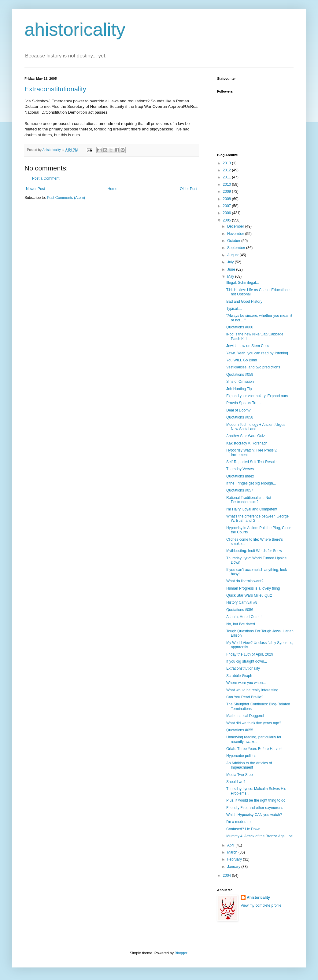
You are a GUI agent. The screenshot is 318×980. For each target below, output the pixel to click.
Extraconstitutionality (55, 89)
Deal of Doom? (239, 410)
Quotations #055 (240, 730)
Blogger (181, 953)
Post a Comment (46, 178)
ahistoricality (75, 29)
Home (113, 189)
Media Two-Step (240, 775)
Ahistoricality (258, 898)
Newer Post (35, 189)
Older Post (189, 189)
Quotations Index (240, 476)
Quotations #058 (240, 417)
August (233, 255)
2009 (227, 192)
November (236, 234)
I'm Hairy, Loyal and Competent (252, 509)
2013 (227, 163)
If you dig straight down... (247, 661)
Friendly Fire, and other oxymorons (255, 808)
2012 (227, 170)
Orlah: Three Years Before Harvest (254, 749)
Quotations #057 (240, 490)
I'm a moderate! (239, 822)
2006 (227, 213)
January (234, 867)
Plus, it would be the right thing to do (256, 800)
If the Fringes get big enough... (251, 483)
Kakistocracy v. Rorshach (247, 443)
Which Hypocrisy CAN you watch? (254, 815)
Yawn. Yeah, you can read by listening (257, 353)
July (231, 262)
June (232, 269)
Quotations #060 (240, 327)
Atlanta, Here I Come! (244, 617)
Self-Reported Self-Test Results (252, 462)
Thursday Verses (240, 469)
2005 (227, 220)
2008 (227, 199)
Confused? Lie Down (243, 829)
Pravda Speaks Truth (243, 403)
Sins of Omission (240, 382)
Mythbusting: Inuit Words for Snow (254, 551)
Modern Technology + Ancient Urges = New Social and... (257, 427)
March (233, 852)
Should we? (236, 782)
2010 (227, 185)
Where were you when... (246, 683)
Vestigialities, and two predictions (253, 367)
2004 (227, 876)
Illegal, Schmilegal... (243, 283)
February (235, 859)
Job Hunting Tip (239, 389)
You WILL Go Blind (242, 360)
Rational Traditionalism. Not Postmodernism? (249, 500)
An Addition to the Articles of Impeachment (249, 765)
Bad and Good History (244, 302)
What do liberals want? (245, 581)
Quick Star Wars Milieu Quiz (249, 595)
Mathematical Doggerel (245, 716)
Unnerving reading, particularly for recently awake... (254, 739)
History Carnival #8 (242, 602)
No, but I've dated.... (243, 624)
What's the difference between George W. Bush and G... (257, 518)
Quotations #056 (240, 610)
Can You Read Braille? (245, 697)
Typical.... (234, 309)
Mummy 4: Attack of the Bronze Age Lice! (260, 836)
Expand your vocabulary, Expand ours (257, 396)
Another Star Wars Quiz (246, 436)
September (237, 248)
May (231, 276)
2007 (227, 206)
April (231, 845)
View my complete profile (261, 905)
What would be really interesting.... (254, 690)
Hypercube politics (241, 756)
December (236, 226)
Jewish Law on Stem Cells (248, 346)
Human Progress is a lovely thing (253, 588)
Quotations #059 (240, 375)
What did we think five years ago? (254, 723)
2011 (227, 177)
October (234, 241)
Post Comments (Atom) (66, 198)
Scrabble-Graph (239, 676)
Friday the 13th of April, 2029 (250, 654)
